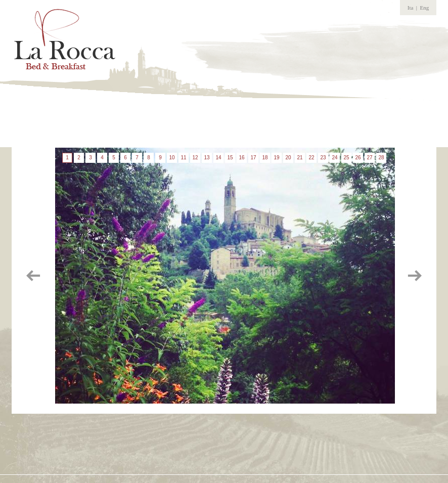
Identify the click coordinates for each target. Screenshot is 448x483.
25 (346, 158)
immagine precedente (34, 276)
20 (288, 158)
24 (334, 158)
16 (241, 158)
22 (311, 158)
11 (183, 158)
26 (358, 158)
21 (300, 158)
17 (253, 158)
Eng (425, 8)
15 (230, 158)
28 (381, 158)
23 (323, 158)
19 (276, 158)
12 (195, 158)
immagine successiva (414, 276)
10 (172, 158)
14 (218, 158)
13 (207, 158)
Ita (411, 8)
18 (265, 158)
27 (369, 158)
